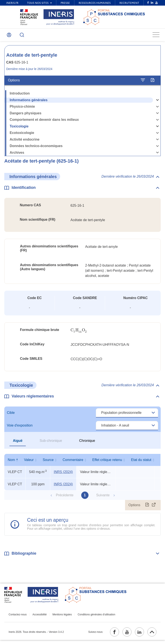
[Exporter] (152, 83)
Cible (11, 415)
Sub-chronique (51, 443)
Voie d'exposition (20, 428)
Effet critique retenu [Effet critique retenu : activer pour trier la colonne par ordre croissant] (134, 462)
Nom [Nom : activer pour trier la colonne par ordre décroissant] (14, 462)
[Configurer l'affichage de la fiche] (143, 83)
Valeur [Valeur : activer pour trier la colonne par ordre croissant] (37, 462)
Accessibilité (38, 617)
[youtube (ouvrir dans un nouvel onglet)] (123, 635)
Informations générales (29, 102)
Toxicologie (19, 129)
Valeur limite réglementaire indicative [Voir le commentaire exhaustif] (96, 474)
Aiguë (18, 443)
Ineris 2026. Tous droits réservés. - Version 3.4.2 (36, 635)
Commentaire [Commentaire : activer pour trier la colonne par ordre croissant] (95, 462)
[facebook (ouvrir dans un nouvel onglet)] (108, 635)
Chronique (87, 443)
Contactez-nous (18, 617)
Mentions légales (58, 617)
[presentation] (79, 333)
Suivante (103, 498)
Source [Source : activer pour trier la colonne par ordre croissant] (62, 462)
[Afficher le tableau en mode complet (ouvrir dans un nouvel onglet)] (154, 508)
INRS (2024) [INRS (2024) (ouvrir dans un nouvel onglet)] (63, 474)
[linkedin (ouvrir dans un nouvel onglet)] (137, 635)
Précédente (65, 498)
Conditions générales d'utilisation (90, 617)
